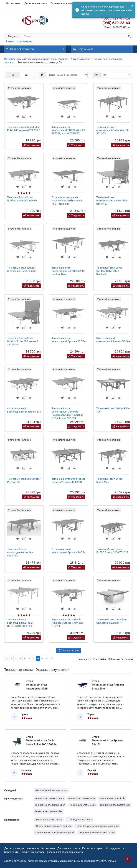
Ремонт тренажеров (19, 41)
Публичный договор (33, 852)
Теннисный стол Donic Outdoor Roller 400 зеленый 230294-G (23, 341)
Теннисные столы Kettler (81, 798)
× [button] (132, 6)
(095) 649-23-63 (116, 23)
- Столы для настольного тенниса (53, 826)
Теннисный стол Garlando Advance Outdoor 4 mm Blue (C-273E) (68, 623)
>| (51, 659)
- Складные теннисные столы (51, 790)
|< (7, 659)
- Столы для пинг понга (79, 820)
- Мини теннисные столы (49, 820)
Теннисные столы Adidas (49, 811)
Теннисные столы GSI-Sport (50, 805)
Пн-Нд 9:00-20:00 (117, 27)
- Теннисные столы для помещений (55, 832)
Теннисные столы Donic (83, 805)
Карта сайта (11, 852)
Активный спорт (80, 59)
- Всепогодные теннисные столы (97, 832)
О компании (13, 3)
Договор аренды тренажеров (21, 848)
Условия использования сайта (65, 852)
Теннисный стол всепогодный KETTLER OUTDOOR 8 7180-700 (20, 623)
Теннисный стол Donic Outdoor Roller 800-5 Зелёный (109, 271)
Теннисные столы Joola (112, 798)
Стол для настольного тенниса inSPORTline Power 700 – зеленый (67, 201)
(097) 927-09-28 (116, 18)
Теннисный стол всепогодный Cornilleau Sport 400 (21, 552)
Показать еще (69, 650)
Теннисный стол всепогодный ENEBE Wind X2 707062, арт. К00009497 (68, 130)
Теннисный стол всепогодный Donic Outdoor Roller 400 (112, 201)
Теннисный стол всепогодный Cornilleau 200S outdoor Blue (68, 271)
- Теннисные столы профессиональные (97, 826)
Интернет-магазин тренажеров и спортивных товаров (36, 59)
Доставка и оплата (35, 3)
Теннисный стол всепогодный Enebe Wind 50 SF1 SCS (112, 130)
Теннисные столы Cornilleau (115, 805)
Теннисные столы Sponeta (49, 798)
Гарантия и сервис (62, 3)
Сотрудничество (116, 848)
